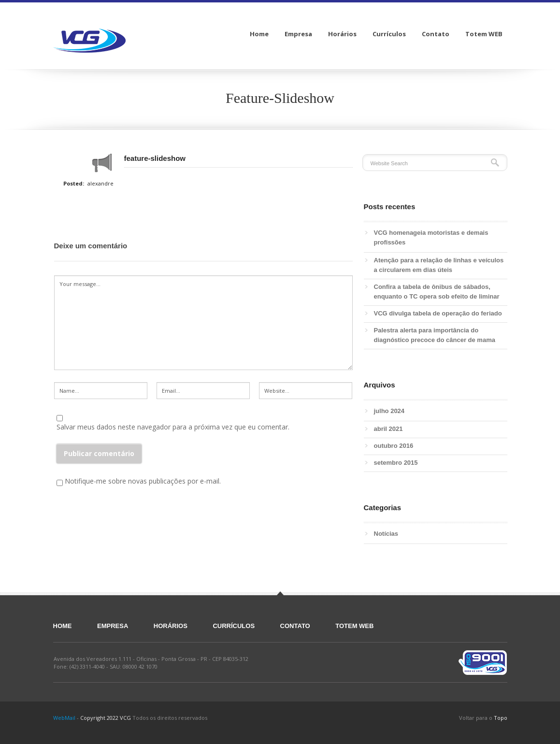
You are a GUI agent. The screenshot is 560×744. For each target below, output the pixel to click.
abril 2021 (388, 429)
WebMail (64, 718)
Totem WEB (354, 626)
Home (63, 626)
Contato (295, 626)
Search (495, 163)
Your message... (203, 323)
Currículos (234, 626)
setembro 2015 (396, 463)
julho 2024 (389, 411)
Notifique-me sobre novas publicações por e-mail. (143, 481)
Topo (501, 718)
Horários (171, 626)
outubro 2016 (394, 446)
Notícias (386, 534)
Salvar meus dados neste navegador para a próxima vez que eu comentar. (173, 427)
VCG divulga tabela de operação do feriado (438, 313)
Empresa (113, 626)
